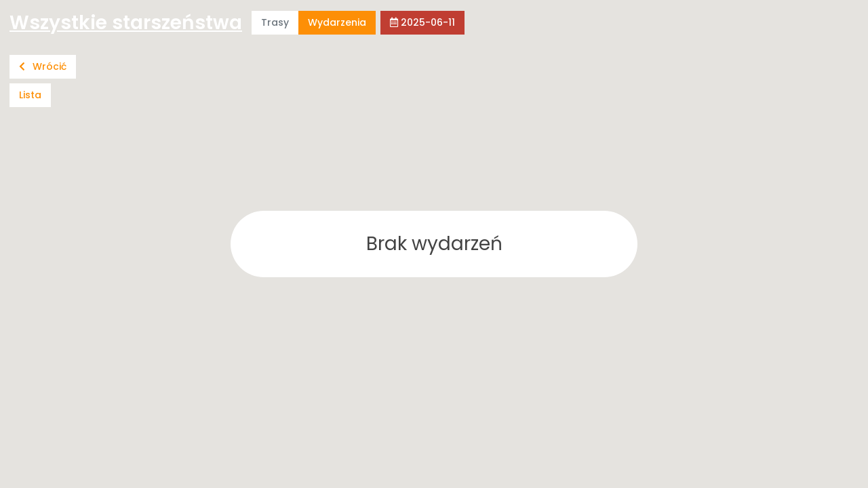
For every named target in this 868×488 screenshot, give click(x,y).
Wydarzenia (337, 22)
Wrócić (43, 66)
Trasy (275, 22)
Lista (30, 95)
